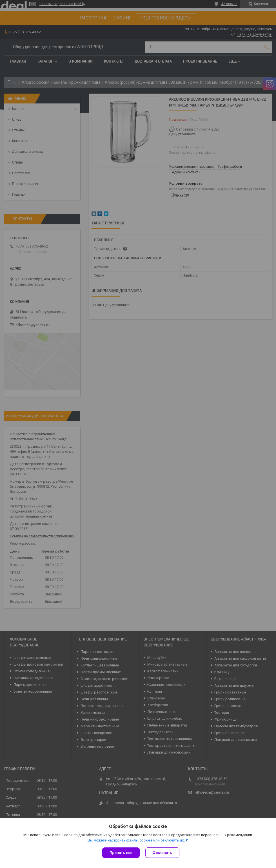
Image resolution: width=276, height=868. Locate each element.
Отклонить (162, 853)
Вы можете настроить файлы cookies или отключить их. (136, 840)
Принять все (121, 853)
